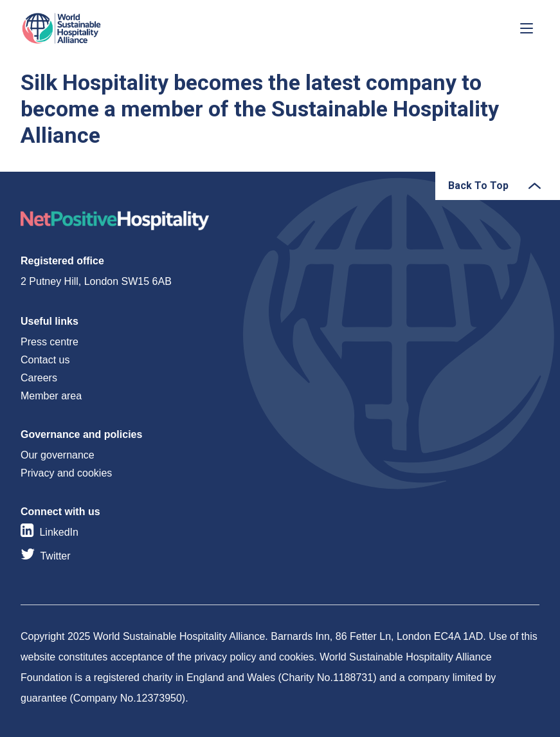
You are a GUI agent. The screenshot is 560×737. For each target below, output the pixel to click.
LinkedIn (59, 532)
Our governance (58, 455)
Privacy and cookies (66, 473)
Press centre (50, 342)
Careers (39, 378)
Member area (51, 396)
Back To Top (478, 186)
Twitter (55, 556)
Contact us (45, 360)
